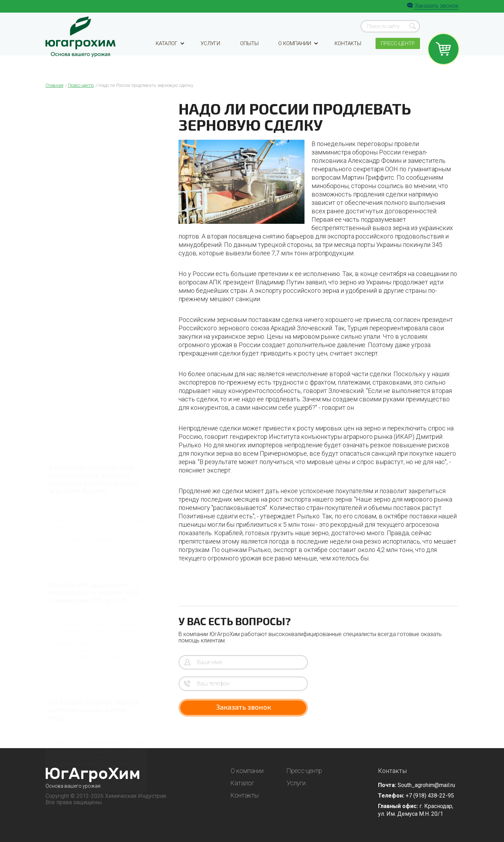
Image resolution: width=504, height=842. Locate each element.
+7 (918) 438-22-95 (430, 796)
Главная (54, 85)
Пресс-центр (397, 53)
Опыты (249, 53)
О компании (297, 53)
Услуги (211, 53)
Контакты (346, 53)
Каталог (171, 53)
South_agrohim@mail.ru (426, 785)
